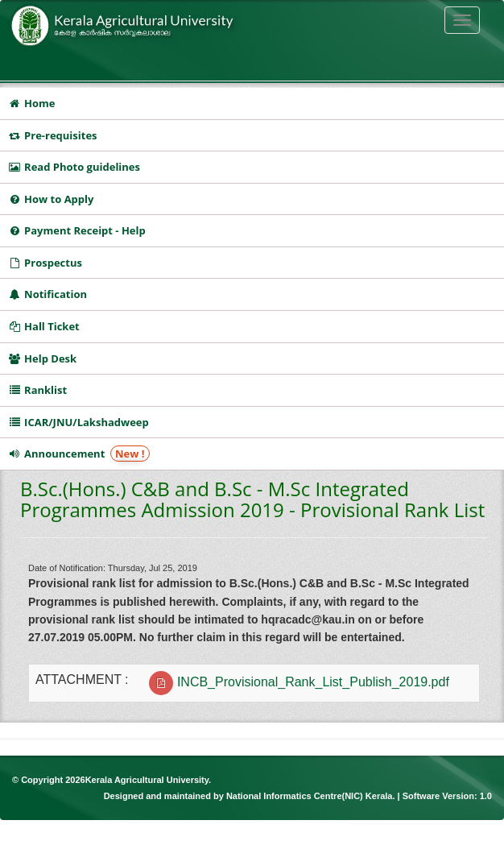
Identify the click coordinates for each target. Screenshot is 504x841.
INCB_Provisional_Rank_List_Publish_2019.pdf (313, 682)
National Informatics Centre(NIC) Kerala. (312, 796)
